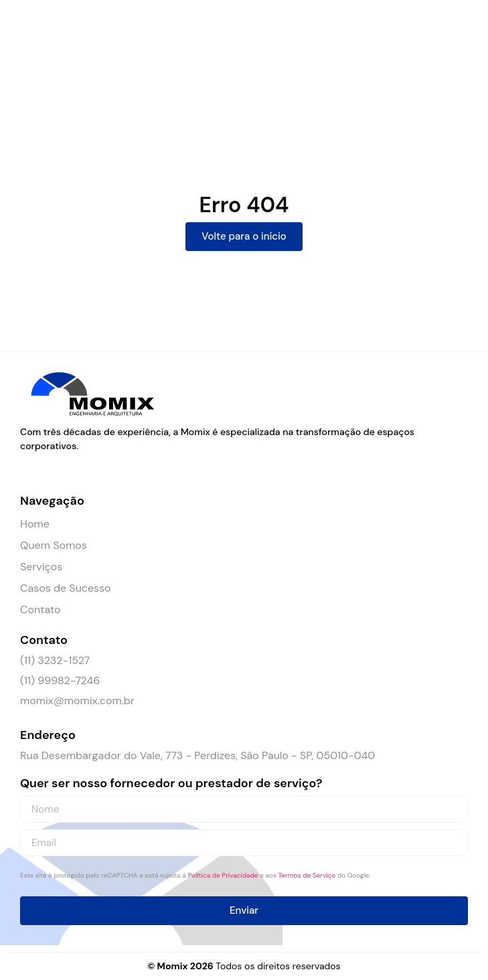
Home (35, 524)
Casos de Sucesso (66, 588)
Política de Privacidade (223, 875)
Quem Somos (54, 545)
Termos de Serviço (307, 875)
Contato (40, 609)
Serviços (41, 567)
